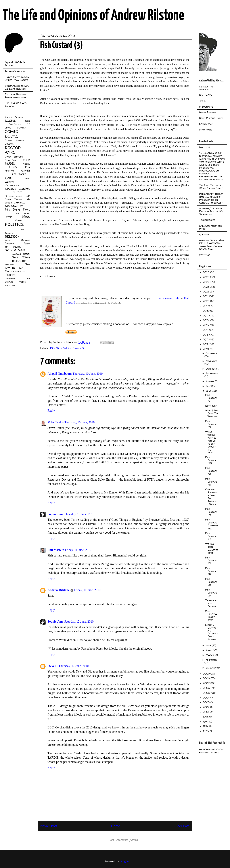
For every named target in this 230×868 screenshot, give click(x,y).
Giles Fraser (18, 174)
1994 (206, 726)
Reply (51, 410)
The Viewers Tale (167, 298)
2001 (206, 712)
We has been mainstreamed (212, 548)
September (212, 373)
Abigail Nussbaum (60, 374)
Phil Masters (56, 550)
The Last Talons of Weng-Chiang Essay (211, 187)
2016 (206, 320)
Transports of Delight (212, 603)
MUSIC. (18, 192)
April (209, 650)
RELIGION (12, 237)
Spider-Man (206, 124)
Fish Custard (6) (211, 536)
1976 (206, 731)
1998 (206, 717)
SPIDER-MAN (15, 250)
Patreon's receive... (16, 71)
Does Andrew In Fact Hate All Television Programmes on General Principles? (211, 198)
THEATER (10, 265)
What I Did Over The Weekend (212, 413)
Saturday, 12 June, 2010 (79, 621)
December (212, 353)
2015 (206, 325)
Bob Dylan (15, 124)
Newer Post (49, 826)
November (212, 361)
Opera (19, 220)
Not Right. (211, 406)
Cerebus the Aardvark (206, 88)
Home (116, 826)
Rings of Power (18, 245)
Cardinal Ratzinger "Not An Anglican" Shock (212, 497)
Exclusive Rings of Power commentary (16, 96)
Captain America (15, 140)
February (211, 660)
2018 (206, 311)
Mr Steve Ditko (18, 209)
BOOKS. (10, 121)
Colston (10, 144)
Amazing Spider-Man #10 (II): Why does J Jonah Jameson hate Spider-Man (211, 245)
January (211, 668)
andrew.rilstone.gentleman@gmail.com (212, 751)
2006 (207, 688)
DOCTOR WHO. (61, 348)
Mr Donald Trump (18, 197)
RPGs (7, 240)
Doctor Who (206, 95)
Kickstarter (12, 185)
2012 (206, 339)
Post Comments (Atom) (123, 840)
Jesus (202, 101)
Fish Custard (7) (211, 512)
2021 (206, 296)
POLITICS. (14, 224)
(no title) (204, 147)
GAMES (26, 171)
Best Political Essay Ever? (212, 615)
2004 (207, 698)
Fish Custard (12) (211, 398)
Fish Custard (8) (211, 482)
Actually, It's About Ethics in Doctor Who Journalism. (212, 211)
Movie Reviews (208, 112)
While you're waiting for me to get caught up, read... (211, 442)
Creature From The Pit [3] (211, 227)
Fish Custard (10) (211, 460)
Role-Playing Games (211, 118)
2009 (207, 674)
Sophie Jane (55, 514)
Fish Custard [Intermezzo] (212, 524)
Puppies (9, 233)
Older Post (182, 826)
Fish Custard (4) (211, 571)
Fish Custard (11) (211, 424)
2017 (206, 316)
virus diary (11, 285)
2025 (207, 277)
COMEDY (22, 128)
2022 (206, 292)
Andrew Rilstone (59, 590)
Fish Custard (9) (211, 471)
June (209, 391)
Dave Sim (10, 160)
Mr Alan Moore (13, 196)
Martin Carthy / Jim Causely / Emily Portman (212, 632)
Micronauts (206, 107)
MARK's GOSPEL (18, 189)
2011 (206, 344)
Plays (22, 230)
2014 (206, 330)
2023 (206, 287)
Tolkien (10, 275)
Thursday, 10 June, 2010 (88, 374)
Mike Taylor (56, 422)
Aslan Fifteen (14, 117)
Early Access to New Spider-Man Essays (17, 78)
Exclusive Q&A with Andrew (16, 104)
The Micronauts (15, 271)
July (209, 386)
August (210, 381)
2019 (206, 306)
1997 (206, 722)
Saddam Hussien (21, 254)
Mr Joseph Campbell (18, 201)
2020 (207, 301)
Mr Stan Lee (14, 206)
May (209, 645)
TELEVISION (19, 261)
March (210, 655)
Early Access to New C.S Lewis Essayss (17, 87)
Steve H (53, 666)
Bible (28, 121)
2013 (206, 335)
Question (204, 234)
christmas (10, 278)
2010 (206, 349)
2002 (207, 707)
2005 (207, 693)
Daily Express (14, 157)
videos (23, 282)
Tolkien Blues (207, 220)
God (9, 178)
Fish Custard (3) (211, 582)
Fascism (27, 164)
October (211, 369)
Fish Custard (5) (211, 560)
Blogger (125, 861)
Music (26, 217)
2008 (207, 678)
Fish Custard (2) (211, 593)
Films (13, 167)
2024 (206, 282)
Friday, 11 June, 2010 (78, 550)
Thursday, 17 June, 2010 (74, 666)
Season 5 (78, 348)
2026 (207, 272)
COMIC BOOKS (12, 134)
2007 (207, 683)
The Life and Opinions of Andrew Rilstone (93, 16)
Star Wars (21, 257)
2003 (207, 702)
